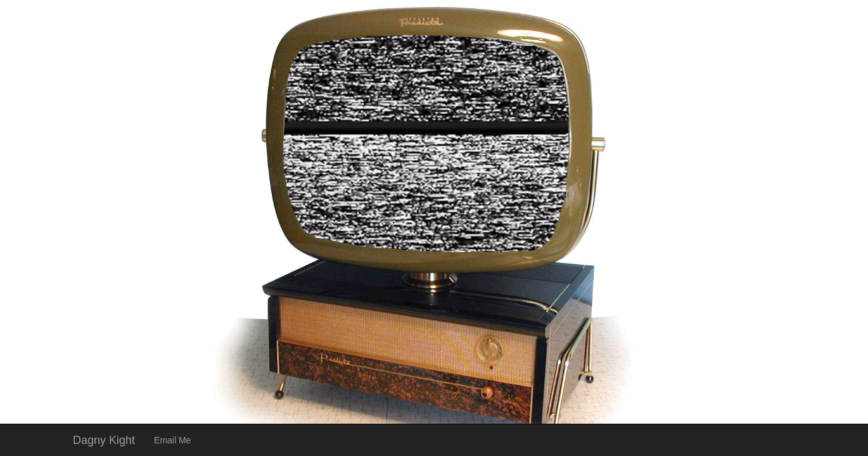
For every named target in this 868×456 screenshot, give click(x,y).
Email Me (172, 440)
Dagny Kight (104, 440)
